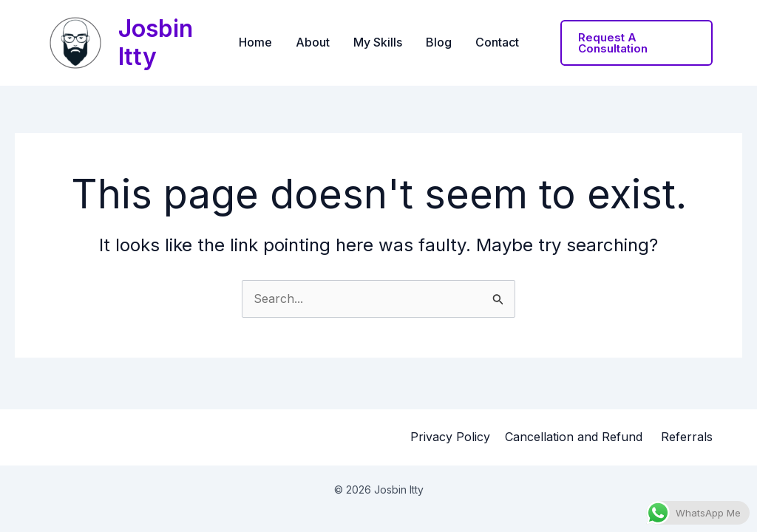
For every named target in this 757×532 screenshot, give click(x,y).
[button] (637, 43)
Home (255, 42)
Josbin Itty (156, 42)
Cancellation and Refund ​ (576, 437)
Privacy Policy (450, 437)
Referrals (687, 437)
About (313, 42)
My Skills (378, 42)
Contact (497, 42)
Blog (439, 42)
